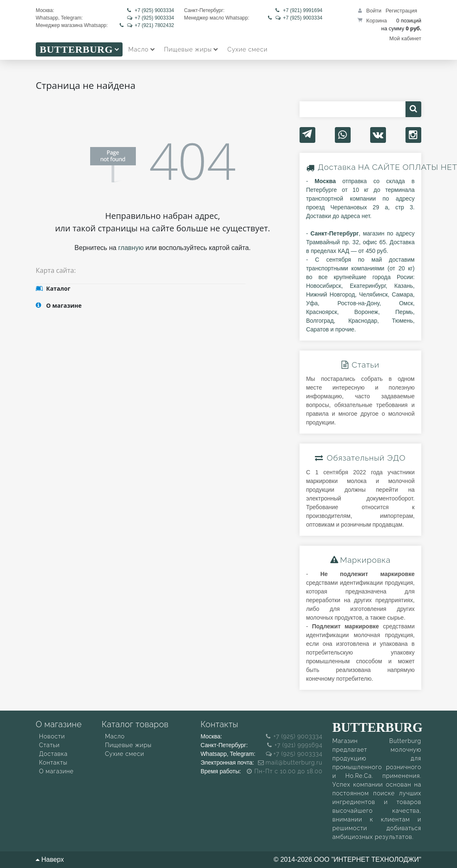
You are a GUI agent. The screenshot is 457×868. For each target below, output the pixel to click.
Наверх (50, 859)
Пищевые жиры (128, 745)
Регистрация (401, 11)
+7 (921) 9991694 (299, 10)
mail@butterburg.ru (290, 763)
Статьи (49, 745)
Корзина (377, 21)
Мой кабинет (405, 38)
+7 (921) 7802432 (147, 25)
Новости (52, 736)
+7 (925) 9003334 (151, 10)
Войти (374, 11)
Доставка (337, 167)
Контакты (53, 763)
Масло (115, 736)
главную (131, 248)
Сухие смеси (125, 754)
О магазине (56, 771)
